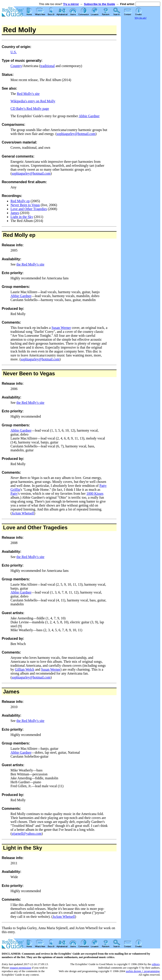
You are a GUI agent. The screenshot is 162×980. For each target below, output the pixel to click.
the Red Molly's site (30, 264)
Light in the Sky (22, 217)
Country (16, 66)
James (15, 213)
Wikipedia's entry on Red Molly (33, 101)
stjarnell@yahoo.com (27, 834)
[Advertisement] (141, 85)
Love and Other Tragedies (29, 209)
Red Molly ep (20, 201)
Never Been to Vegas (25, 205)
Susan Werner (61, 328)
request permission (20, 968)
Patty (14, 494)
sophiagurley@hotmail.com (76, 134)
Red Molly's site (28, 94)
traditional (47, 66)
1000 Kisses (95, 494)
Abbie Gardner (89, 116)
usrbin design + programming (143, 971)
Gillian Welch (25, 669)
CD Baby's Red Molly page (30, 109)
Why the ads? (141, 18)
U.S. (14, 52)
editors (156, 964)
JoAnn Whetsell (23, 513)
